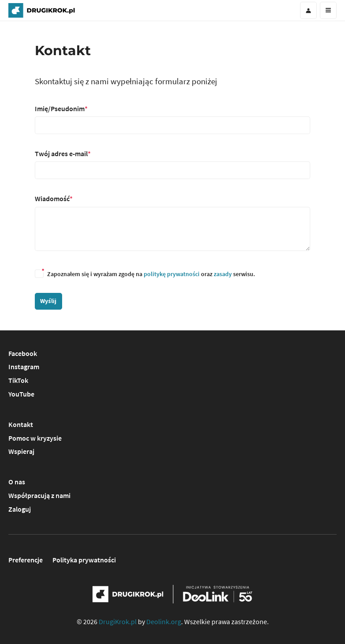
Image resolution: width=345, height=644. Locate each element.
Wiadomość (52, 198)
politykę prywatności (172, 274)
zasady (223, 274)
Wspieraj (21, 451)
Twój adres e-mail (61, 154)
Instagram (24, 367)
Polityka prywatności (84, 560)
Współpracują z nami (39, 495)
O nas (17, 482)
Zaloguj (20, 509)
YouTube (21, 394)
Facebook (23, 353)
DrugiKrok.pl (118, 622)
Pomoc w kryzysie (35, 438)
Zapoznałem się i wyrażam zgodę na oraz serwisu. (145, 274)
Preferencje (26, 560)
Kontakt (21, 424)
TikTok (18, 380)
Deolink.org (164, 622)
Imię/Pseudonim (60, 109)
